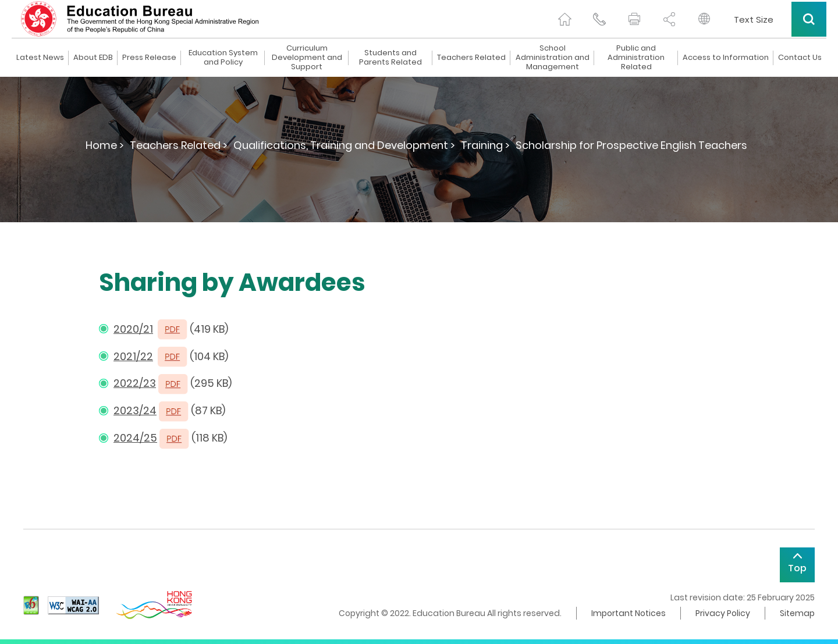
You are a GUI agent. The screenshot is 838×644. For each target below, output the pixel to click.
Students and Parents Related (390, 58)
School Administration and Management (553, 58)
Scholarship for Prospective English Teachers (631, 145)
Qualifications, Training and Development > (344, 145)
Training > (485, 145)
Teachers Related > (179, 145)
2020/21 (133, 329)
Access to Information (726, 58)
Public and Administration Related (636, 58)
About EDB (93, 58)
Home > (105, 145)
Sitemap (797, 613)
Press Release (149, 58)
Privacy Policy (723, 613)
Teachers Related (471, 58)
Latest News (40, 58)
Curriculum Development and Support (307, 58)
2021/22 (133, 356)
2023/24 (135, 410)
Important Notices (628, 613)
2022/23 (135, 383)
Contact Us (800, 58)
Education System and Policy (223, 58)
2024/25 (135, 438)
